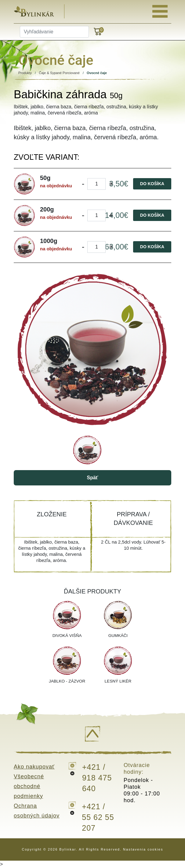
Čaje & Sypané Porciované (59, 73)
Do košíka (152, 184)
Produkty (25, 73)
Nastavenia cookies (143, 849)
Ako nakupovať (34, 767)
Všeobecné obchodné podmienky (29, 786)
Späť (92, 478)
